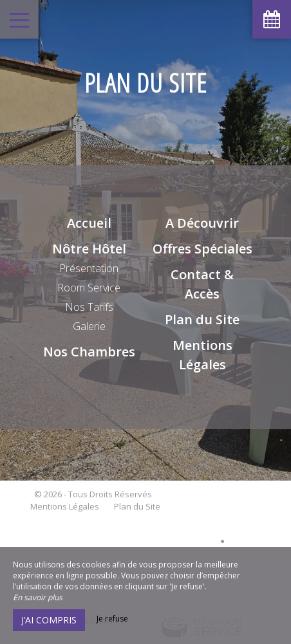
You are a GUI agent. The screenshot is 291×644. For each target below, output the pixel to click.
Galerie (89, 326)
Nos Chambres (89, 352)
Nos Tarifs (89, 307)
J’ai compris (49, 620)
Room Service (89, 288)
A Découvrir (202, 223)
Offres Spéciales (202, 249)
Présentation (89, 268)
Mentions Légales (65, 506)
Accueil (89, 223)
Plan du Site (202, 319)
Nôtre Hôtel (89, 249)
